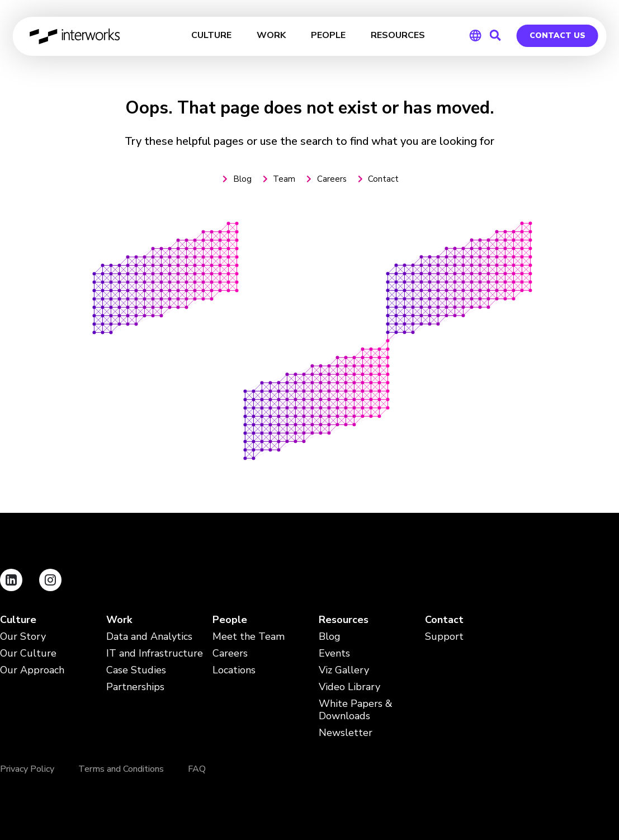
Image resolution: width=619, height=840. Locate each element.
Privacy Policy (27, 769)
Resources (344, 620)
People (230, 620)
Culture (18, 620)
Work (119, 620)
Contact (444, 620)
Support (444, 637)
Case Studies (136, 670)
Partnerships (135, 687)
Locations (234, 670)
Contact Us (557, 36)
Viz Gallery (344, 670)
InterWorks (75, 36)
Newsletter (346, 733)
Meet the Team (249, 637)
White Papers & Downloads (356, 710)
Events (334, 653)
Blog (330, 637)
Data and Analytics (149, 637)
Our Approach (32, 670)
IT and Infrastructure (155, 653)
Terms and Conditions (121, 769)
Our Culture (28, 653)
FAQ (197, 769)
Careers (230, 653)
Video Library (349, 687)
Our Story (23, 637)
